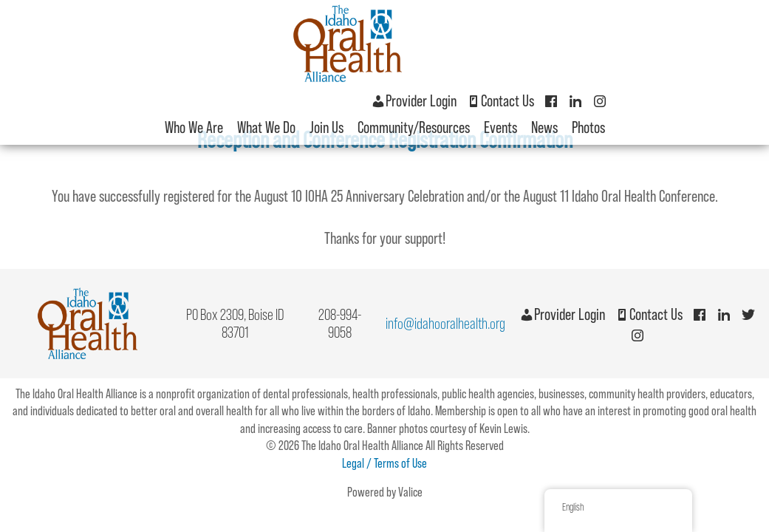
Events (500, 127)
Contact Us (500, 101)
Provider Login (414, 101)
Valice (410, 492)
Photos (588, 127)
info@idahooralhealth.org (445, 323)
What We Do (266, 127)
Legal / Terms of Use (384, 463)
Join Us (327, 127)
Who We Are (194, 127)
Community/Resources (414, 127)
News (544, 127)
